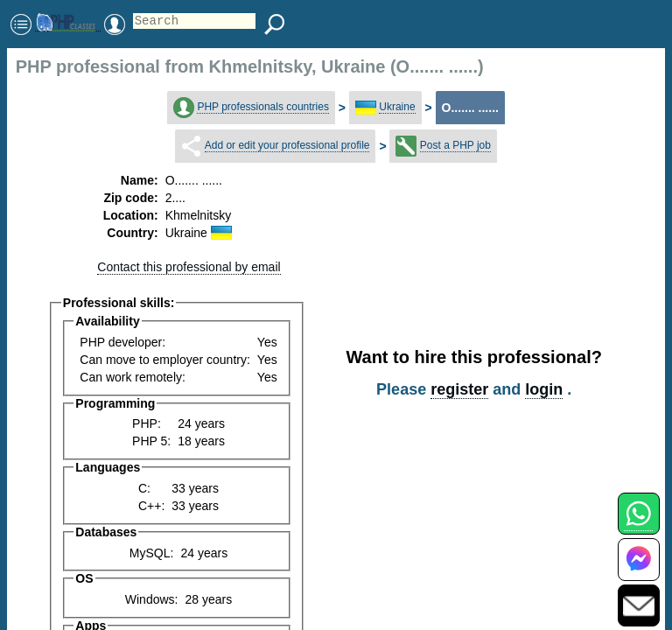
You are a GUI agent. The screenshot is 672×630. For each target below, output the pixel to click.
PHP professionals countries (263, 107)
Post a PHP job (455, 145)
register (459, 389)
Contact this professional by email (189, 267)
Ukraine (397, 107)
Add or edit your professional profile (287, 145)
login (544, 389)
